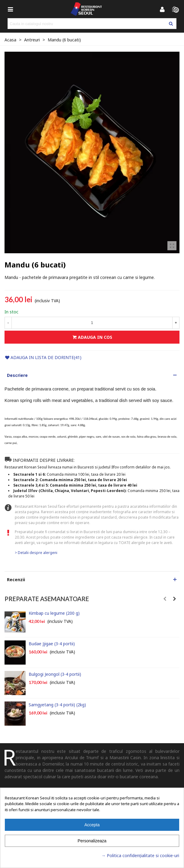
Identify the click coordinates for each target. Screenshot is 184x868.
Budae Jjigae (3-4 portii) (52, 644)
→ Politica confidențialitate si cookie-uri (140, 855)
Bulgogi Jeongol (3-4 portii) (55, 674)
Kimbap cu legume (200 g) (54, 613)
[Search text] (87, 24)
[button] (92, 375)
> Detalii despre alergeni (36, 553)
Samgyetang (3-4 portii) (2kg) (57, 705)
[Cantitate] (92, 323)
